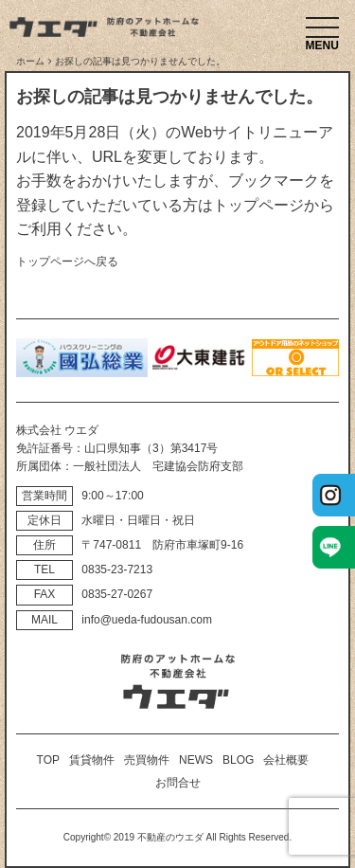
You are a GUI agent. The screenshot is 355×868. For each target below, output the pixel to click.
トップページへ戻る (67, 262)
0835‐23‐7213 (117, 570)
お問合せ (178, 783)
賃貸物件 (92, 760)
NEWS (196, 760)
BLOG (238, 760)
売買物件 (147, 760)
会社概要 (286, 760)
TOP (48, 760)
